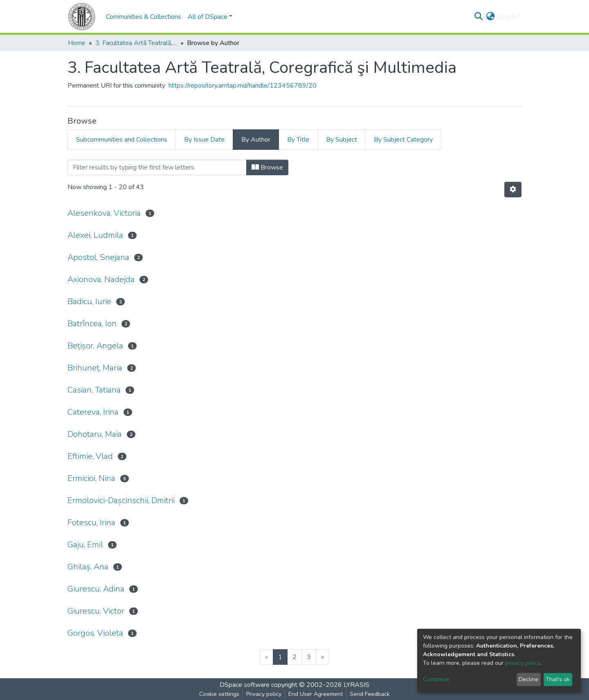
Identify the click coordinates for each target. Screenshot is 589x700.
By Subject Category (403, 140)
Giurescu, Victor (96, 611)
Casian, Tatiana (94, 390)
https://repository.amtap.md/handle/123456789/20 (243, 86)
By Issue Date (204, 140)
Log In (507, 17)
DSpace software (245, 685)
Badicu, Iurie (89, 301)
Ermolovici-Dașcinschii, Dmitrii (121, 500)
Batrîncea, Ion (92, 324)
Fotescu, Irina (91, 523)
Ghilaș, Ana (88, 567)
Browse (267, 167)
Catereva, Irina (93, 412)
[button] (491, 17)
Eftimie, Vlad (90, 456)
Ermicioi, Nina (91, 478)
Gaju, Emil (85, 545)
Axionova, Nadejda (101, 279)
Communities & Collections (144, 17)
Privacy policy (264, 694)
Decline (528, 679)
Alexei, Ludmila (95, 235)
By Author (256, 140)
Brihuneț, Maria (95, 368)
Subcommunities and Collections (122, 140)
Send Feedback (370, 694)
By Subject (342, 140)
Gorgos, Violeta (95, 633)
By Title (298, 140)
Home (77, 43)
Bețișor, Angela (95, 346)
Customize (436, 679)
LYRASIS (356, 685)
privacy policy (523, 663)
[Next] (323, 657)
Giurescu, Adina (96, 589)
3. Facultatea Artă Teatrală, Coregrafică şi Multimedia (136, 43)
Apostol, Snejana (98, 257)
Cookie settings (219, 694)
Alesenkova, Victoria (104, 213)
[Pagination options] (513, 190)
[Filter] (157, 167)
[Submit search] (479, 17)
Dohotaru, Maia (95, 434)
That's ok (558, 679)
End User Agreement (316, 694)
